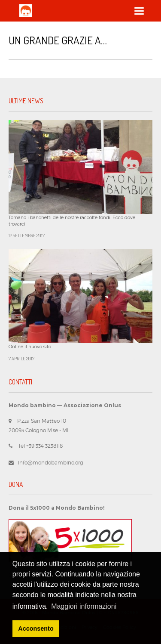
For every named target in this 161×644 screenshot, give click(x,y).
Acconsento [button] (36, 629)
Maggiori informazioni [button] (84, 606)
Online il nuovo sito (30, 347)
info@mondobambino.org (51, 463)
